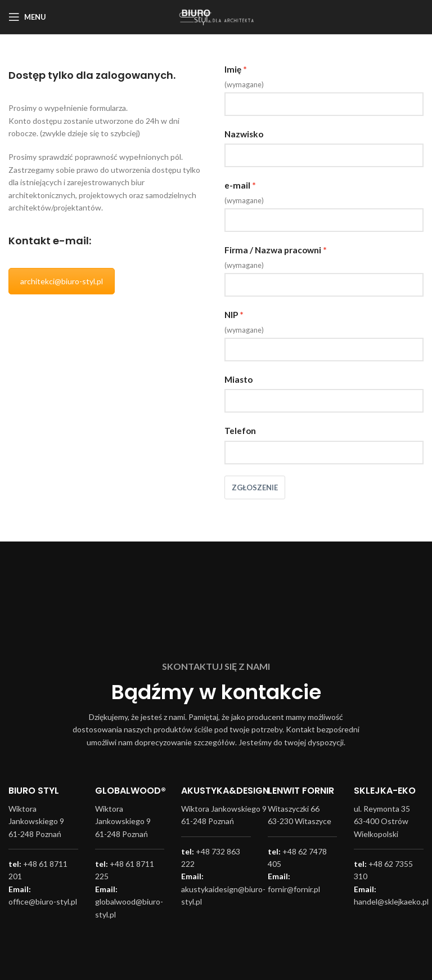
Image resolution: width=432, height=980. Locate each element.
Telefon (240, 431)
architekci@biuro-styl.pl (62, 281)
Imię (233, 69)
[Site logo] (216, 16)
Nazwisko (244, 134)
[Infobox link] (43, 817)
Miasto (238, 379)
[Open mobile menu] (27, 17)
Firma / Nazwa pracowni (273, 250)
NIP (231, 315)
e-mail (237, 185)
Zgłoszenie (255, 487)
